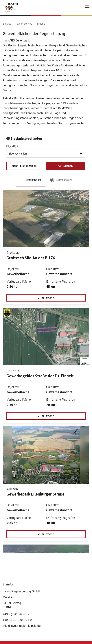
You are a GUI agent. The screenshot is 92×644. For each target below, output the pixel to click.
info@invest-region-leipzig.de (22, 626)
